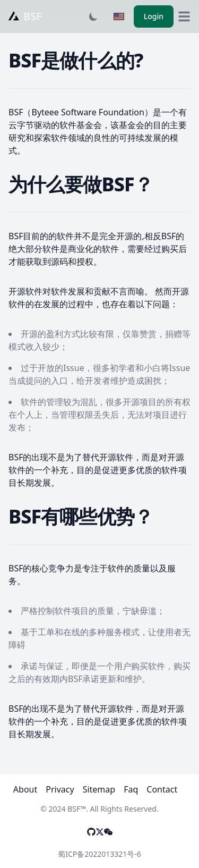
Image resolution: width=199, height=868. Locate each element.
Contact (162, 789)
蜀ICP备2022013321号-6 (99, 854)
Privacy (60, 789)
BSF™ (77, 809)
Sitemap (99, 789)
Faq (131, 789)
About (25, 789)
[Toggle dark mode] (93, 16)
